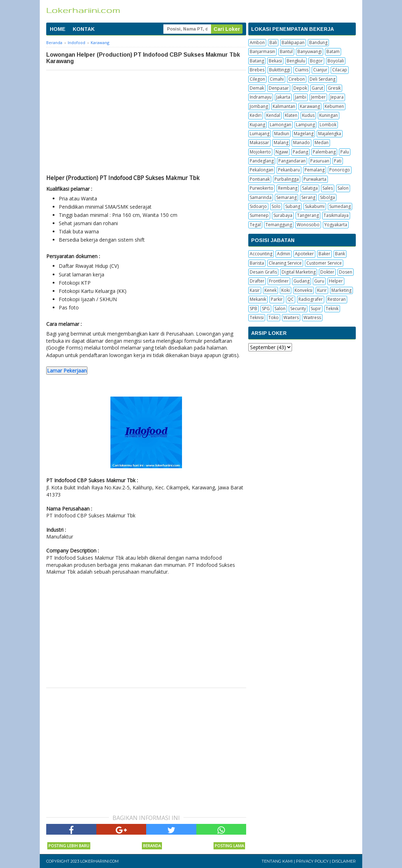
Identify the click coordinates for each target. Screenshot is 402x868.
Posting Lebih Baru (69, 846)
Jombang (259, 106)
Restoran (337, 299)
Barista (257, 263)
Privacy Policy (312, 861)
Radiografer (311, 299)
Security (298, 309)
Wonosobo (308, 225)
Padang (300, 152)
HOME (58, 29)
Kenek (271, 290)
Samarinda (261, 197)
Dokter (327, 272)
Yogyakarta (336, 225)
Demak (257, 88)
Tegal (255, 225)
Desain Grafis (263, 272)
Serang (308, 197)
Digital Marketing (299, 272)
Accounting (261, 254)
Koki (286, 290)
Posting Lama (229, 846)
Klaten (291, 115)
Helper (336, 281)
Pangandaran (292, 161)
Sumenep (259, 215)
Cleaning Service (285, 263)
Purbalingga (287, 179)
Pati (338, 161)
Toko (274, 317)
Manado (301, 143)
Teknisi (257, 317)
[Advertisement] (146, 124)
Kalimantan (284, 106)
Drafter (257, 281)
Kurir (322, 290)
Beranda (152, 846)
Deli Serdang (322, 79)
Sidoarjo (258, 206)
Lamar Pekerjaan (67, 371)
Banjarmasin (262, 51)
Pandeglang (262, 161)
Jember (318, 97)
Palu (345, 152)
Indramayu (261, 97)
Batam (333, 51)
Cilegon (257, 79)
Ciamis (302, 70)
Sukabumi (315, 206)
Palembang (324, 152)
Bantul (286, 51)
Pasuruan (320, 161)
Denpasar (279, 88)
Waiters (291, 317)
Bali (273, 42)
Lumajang (260, 134)
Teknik (332, 309)
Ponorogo (340, 170)
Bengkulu (296, 61)
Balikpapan (293, 42)
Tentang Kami (277, 861)
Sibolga (327, 197)
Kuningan (329, 115)
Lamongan (281, 125)
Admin (284, 254)
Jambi (301, 97)
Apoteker (304, 254)
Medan (322, 143)
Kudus (308, 115)
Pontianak (260, 179)
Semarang (286, 197)
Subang (293, 206)
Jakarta (283, 97)
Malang (281, 143)
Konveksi (303, 290)
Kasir (255, 290)
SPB (253, 309)
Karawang (310, 106)
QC (291, 299)
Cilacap (340, 70)
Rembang (288, 188)
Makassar (259, 143)
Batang (257, 61)
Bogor (316, 61)
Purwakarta (315, 179)
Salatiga (310, 188)
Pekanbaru (289, 170)
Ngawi (282, 152)
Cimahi (277, 79)
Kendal (273, 115)
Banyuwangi (310, 51)
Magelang (304, 134)
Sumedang (340, 206)
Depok (300, 88)
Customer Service (324, 263)
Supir (316, 309)
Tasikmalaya (336, 215)
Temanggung (279, 225)
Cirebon (297, 79)
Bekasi (275, 61)
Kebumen (334, 106)
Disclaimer (344, 861)
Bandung (318, 42)
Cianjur (320, 70)
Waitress (312, 317)
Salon (343, 188)
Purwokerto (262, 188)
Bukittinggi (280, 70)
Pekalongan (262, 170)
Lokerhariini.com (99, 861)
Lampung (305, 125)
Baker (324, 254)
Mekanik (258, 299)
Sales (328, 188)
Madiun (282, 134)
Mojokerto (260, 152)
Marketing (341, 290)
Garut (317, 88)
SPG (266, 309)
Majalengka (330, 134)
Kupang (257, 125)
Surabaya (283, 215)
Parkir (277, 299)
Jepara (337, 97)
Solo (276, 206)
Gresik (334, 88)
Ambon (257, 42)
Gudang (301, 281)
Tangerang (308, 215)
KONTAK (84, 29)
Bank (340, 254)
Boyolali (336, 61)
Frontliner (279, 281)
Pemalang (315, 170)
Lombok (328, 125)
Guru (319, 281)
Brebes (257, 70)
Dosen (346, 272)
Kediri (256, 115)
